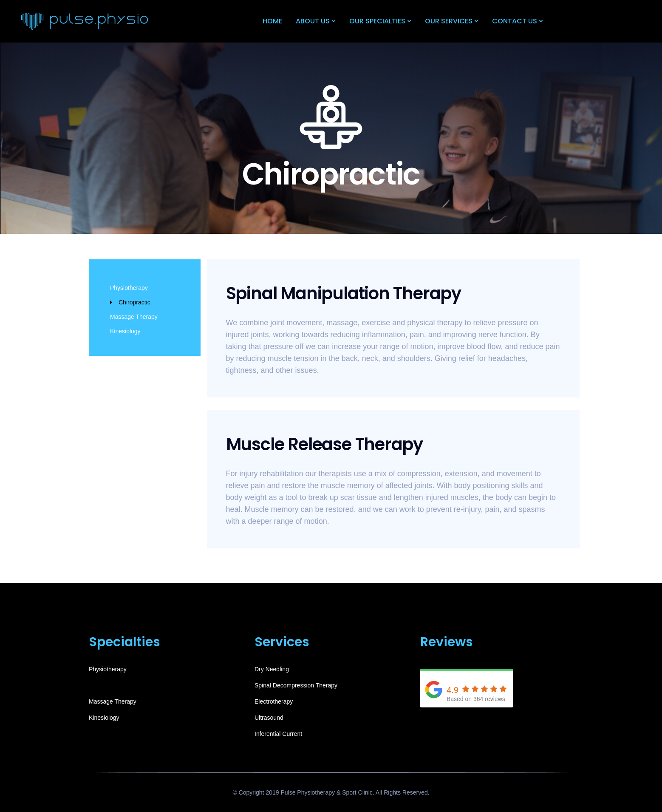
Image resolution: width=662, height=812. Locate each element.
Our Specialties (377, 21)
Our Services (449, 21)
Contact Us (515, 21)
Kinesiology (125, 331)
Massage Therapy (134, 317)
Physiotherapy (129, 288)
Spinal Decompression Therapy (296, 685)
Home (272, 21)
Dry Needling (272, 669)
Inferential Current (278, 734)
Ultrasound (269, 718)
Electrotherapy (274, 701)
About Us (313, 21)
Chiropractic (134, 302)
